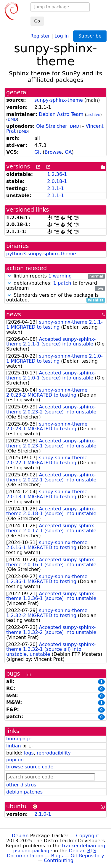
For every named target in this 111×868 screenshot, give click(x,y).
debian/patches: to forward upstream (55, 286)
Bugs (57, 856)
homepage (19, 739)
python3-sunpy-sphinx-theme (41, 254)
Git (38, 152)
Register (40, 36)
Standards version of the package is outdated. (55, 298)
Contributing (59, 860)
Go (37, 21)
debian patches (24, 792)
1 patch (62, 283)
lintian (14, 746)
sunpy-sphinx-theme (59, 100)
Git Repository (87, 856)
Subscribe (90, 36)
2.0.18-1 (57, 181)
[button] (9, 276)
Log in (62, 36)
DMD (12, 119)
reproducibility (54, 753)
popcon (15, 760)
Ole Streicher (52, 126)
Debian (20, 836)
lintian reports (55, 276)
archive (93, 115)
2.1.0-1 (43, 814)
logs (29, 753)
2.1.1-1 (55, 188)
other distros (21, 785)
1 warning (60, 276)
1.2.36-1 (57, 174)
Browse (53, 152)
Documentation (25, 856)
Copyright (88, 836)
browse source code (30, 767)
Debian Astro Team (61, 114)
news (14, 314)
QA (68, 152)
